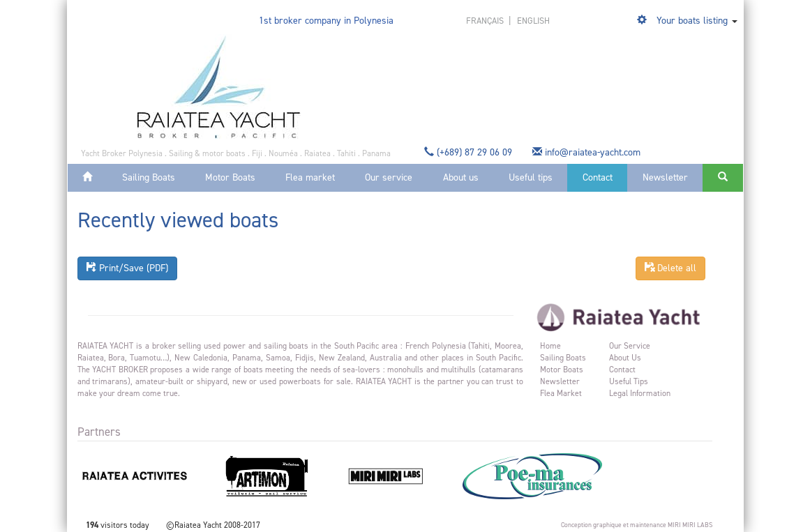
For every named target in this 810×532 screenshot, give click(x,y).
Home (550, 346)
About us (461, 177)
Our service (389, 177)
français (486, 21)
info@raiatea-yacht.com (588, 152)
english (533, 21)
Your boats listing (692, 21)
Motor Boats (230, 177)
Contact (598, 177)
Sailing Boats (149, 177)
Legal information (640, 393)
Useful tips (531, 177)
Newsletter (665, 177)
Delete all (670, 268)
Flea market (310, 177)
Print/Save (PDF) (127, 268)
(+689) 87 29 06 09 (470, 152)
